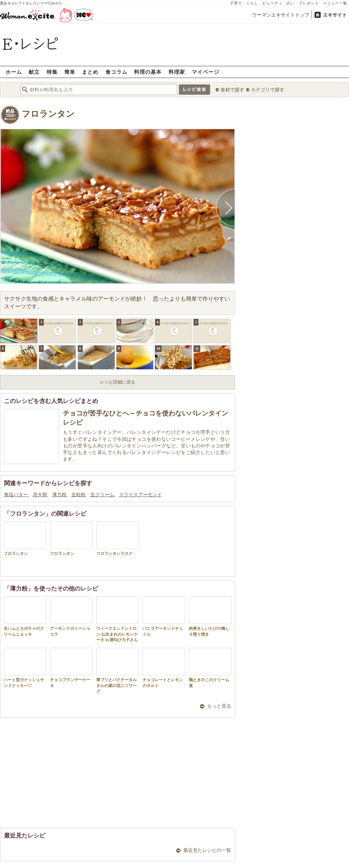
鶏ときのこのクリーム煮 (210, 668)
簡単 (70, 72)
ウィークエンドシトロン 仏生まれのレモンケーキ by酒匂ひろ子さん (118, 619)
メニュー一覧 (335, 3)
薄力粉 (60, 495)
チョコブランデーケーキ (71, 668)
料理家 (177, 72)
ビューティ (272, 3)
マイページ (206, 72)
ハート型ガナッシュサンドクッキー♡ (25, 668)
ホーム (14, 72)
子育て (236, 3)
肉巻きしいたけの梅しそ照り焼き (210, 616)
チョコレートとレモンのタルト (164, 668)
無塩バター (17, 495)
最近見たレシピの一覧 (207, 850)
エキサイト (335, 15)
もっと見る (219, 706)
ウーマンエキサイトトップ (281, 15)
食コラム (116, 72)
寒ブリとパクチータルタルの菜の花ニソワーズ (118, 671)
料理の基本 (148, 72)
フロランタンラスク (118, 539)
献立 (34, 72)
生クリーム (103, 495)
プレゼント (309, 3)
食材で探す (232, 90)
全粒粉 (79, 495)
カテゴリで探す (268, 90)
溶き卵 (40, 495)
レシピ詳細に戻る (118, 382)
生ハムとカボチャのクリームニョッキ (25, 616)
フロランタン (48, 114)
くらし (252, 3)
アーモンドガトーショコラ (71, 616)
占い (291, 3)
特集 (52, 72)
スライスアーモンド (141, 495)
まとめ (90, 72)
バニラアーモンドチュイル (164, 616)
